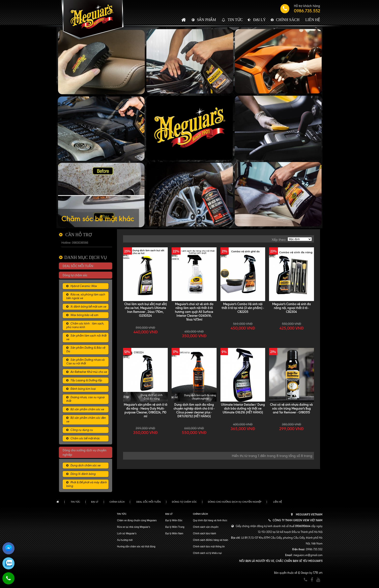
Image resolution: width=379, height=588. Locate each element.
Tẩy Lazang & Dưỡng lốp (86, 380)
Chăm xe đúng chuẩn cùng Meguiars (137, 520)
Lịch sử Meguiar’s (127, 533)
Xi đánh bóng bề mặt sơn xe (88, 307)
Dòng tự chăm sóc (75, 275)
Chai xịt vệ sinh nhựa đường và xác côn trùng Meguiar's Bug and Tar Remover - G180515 (291, 408)
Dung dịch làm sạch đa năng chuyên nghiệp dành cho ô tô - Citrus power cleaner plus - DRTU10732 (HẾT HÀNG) (194, 410)
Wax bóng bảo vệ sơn (84, 315)
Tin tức (235, 20)
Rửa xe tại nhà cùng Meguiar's (134, 527)
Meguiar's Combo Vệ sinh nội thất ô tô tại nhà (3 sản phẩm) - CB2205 (243, 308)
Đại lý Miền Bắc (174, 520)
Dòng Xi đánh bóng (83, 474)
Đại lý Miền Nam (174, 533)
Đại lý (259, 20)
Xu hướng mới (125, 540)
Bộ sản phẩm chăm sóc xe (87, 409)
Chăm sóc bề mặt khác (85, 438)
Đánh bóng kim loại (83, 389)
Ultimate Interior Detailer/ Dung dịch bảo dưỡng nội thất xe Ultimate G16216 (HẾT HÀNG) (243, 408)
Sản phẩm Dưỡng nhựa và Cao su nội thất (85, 362)
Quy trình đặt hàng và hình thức (210, 520)
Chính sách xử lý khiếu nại (207, 553)
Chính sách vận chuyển (206, 527)
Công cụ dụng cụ (82, 430)
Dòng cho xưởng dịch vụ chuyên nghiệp (235, 502)
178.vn (318, 573)
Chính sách (288, 20)
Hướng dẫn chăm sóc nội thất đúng (136, 547)
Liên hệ (313, 20)
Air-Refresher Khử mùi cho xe (89, 372)
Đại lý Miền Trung (175, 527)
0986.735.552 (307, 11)
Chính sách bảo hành (204, 533)
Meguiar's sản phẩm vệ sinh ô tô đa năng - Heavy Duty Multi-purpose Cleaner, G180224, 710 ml (146, 410)
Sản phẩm (207, 20)
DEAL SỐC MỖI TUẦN (78, 266)
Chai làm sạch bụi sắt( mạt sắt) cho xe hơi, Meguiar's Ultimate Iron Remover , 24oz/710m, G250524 (146, 310)
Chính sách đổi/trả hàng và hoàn (210, 540)
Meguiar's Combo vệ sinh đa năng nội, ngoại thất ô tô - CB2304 (292, 308)
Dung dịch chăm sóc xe (85, 465)
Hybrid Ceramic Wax (84, 286)
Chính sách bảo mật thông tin (209, 547)
